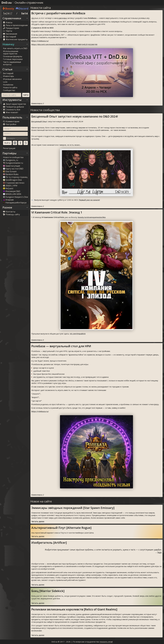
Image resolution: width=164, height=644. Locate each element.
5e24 (8, 13)
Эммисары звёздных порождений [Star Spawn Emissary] (73, 508)
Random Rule (11, 174)
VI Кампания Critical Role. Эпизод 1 (57, 212)
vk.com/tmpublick (78, 334)
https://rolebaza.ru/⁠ (40, 41)
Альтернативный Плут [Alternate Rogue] (61, 528)
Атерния (8, 200)
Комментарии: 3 (38, 103)
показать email (106, 642)
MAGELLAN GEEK (12, 194)
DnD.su (7, 3)
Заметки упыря (11, 166)
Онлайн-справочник (29, 3)
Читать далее (38, 521)
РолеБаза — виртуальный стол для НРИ (61, 346)
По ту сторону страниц (15, 177)
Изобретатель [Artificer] (49, 543)
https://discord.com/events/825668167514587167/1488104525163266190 (64, 44)
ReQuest (8, 188)
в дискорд (62, 18)
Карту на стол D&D (13, 169)
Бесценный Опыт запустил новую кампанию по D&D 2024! (75, 116)
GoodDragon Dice (12, 180)
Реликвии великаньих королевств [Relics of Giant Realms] (74, 609)
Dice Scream (10, 171)
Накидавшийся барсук (15, 203)
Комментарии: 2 (38, 206)
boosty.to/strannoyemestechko (92, 217)
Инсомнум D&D (12, 191)
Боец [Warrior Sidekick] (48, 591)
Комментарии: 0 (38, 340)
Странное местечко (14, 183)
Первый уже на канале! (89, 200)
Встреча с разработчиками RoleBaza (58, 13)
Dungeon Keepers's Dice (16, 197)
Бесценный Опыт (39, 121)
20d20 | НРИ (10, 186)
